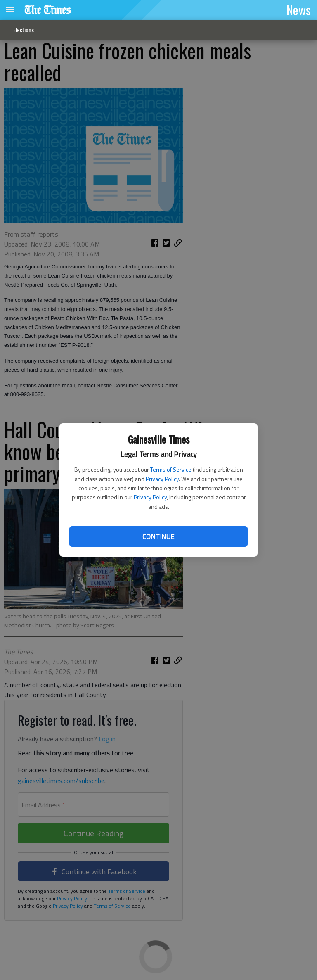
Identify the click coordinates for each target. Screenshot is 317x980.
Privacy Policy (162, 479)
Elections (24, 30)
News (299, 9)
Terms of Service (171, 469)
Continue (158, 536)
